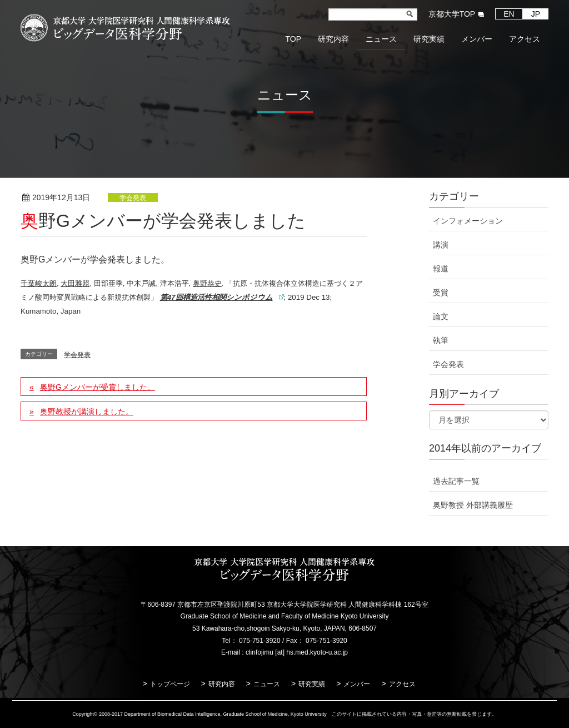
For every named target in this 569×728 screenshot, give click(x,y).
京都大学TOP (452, 14)
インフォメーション (468, 221)
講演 (441, 245)
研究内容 (222, 684)
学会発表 (133, 198)
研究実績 (312, 684)
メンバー (357, 684)
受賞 (441, 293)
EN (509, 14)
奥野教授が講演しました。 (87, 412)
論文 (441, 316)
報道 (441, 269)
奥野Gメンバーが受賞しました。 (98, 387)
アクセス (402, 684)
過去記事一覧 (456, 481)
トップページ (170, 684)
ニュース (267, 684)
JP (536, 14)
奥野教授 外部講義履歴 (473, 505)
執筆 (441, 340)
